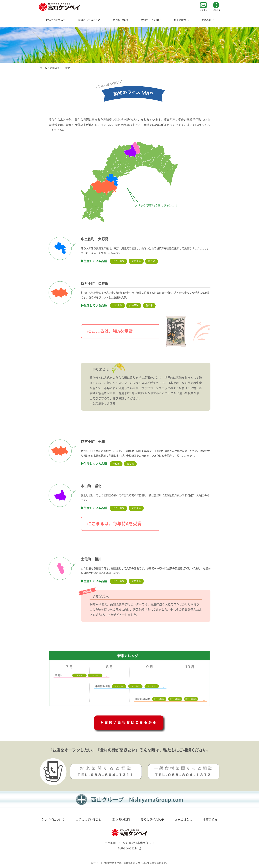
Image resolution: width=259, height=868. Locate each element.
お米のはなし (181, 20)
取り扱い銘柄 (121, 20)
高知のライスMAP (151, 20)
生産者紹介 (208, 20)
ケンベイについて (55, 20)
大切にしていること (89, 20)
